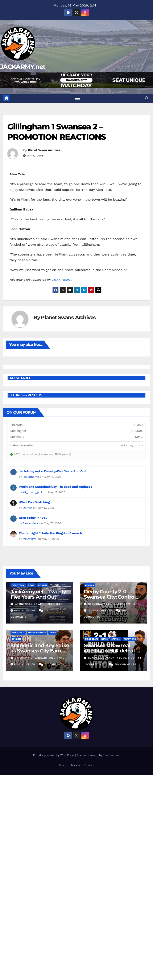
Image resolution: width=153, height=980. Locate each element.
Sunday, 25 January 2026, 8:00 (112, 658)
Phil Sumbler (23, 611)
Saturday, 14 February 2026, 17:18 (114, 604)
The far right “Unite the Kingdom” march (50, 533)
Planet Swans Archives (44, 150)
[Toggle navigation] (77, 98)
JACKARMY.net (23, 67)
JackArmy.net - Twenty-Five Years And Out (52, 471)
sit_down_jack (33, 492)
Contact (89, 765)
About (63, 765)
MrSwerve (30, 539)
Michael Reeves (99, 611)
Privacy (75, 765)
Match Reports (37, 633)
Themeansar (111, 755)
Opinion (42, 585)
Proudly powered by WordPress (54, 755)
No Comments (126, 664)
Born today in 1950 (33, 518)
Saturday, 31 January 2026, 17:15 (39, 658)
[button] (147, 98)
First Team (18, 585)
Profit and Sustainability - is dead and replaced (56, 487)
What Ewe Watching (34, 502)
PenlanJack (31, 523)
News (31, 585)
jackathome (31, 477)
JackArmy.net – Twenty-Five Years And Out (39, 594)
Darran (28, 508)
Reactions (130, 639)
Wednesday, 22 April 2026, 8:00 (39, 604)
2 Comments (54, 664)
